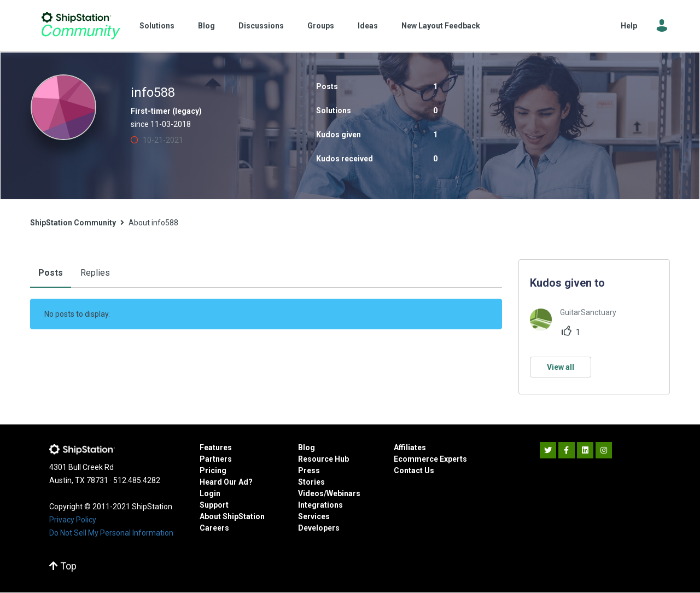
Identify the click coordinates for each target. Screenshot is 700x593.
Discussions (261, 26)
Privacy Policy (73, 520)
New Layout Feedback (441, 26)
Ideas (368, 26)
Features (216, 447)
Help (629, 26)
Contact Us (414, 470)
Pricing (213, 470)
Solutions (157, 26)
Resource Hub (323, 459)
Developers (319, 528)
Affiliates (410, 447)
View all (561, 367)
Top (63, 566)
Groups (321, 26)
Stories (311, 482)
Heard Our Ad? (226, 482)
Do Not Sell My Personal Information (111, 533)
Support (214, 505)
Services (314, 516)
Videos (311, 493)
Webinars (343, 493)
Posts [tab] (51, 273)
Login (210, 493)
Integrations (320, 505)
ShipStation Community (81, 26)
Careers (214, 528)
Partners (216, 459)
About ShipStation (232, 516)
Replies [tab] (95, 273)
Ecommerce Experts (430, 459)
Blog (206, 26)
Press (309, 470)
